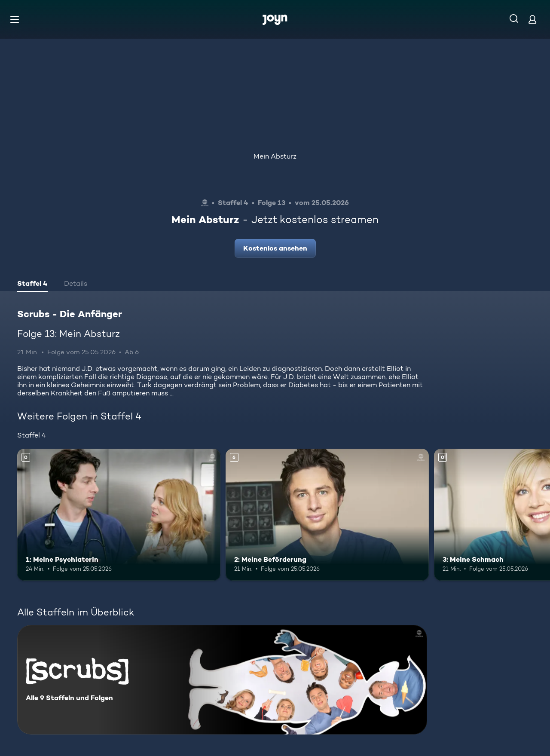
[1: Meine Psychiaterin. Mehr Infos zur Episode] (119, 515)
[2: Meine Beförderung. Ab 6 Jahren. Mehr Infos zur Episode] (327, 515)
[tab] (32, 285)
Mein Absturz (275, 156)
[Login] (532, 19)
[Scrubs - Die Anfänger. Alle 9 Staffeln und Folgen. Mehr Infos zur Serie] (222, 680)
